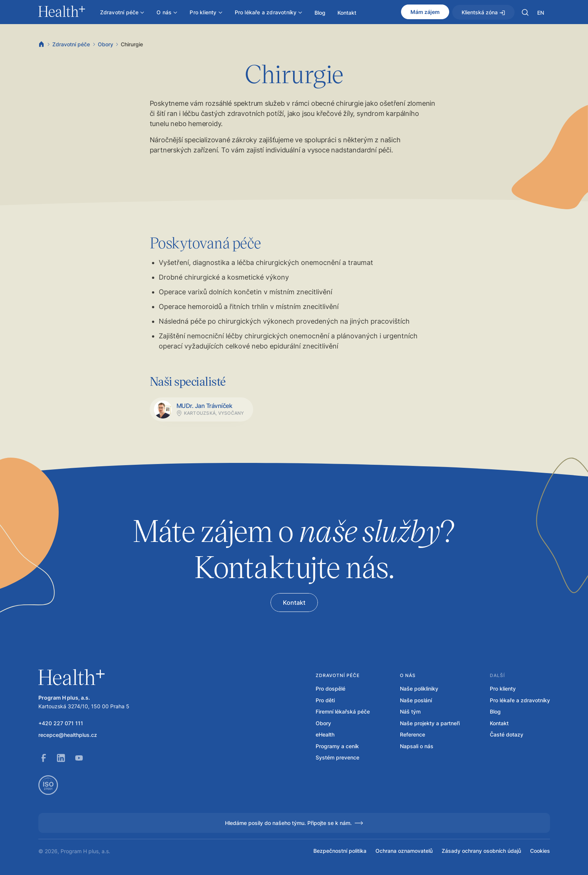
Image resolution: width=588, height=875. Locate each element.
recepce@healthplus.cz (68, 735)
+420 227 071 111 (61, 723)
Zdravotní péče (71, 44)
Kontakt (499, 723)
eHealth (325, 735)
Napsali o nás (417, 746)
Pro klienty (503, 689)
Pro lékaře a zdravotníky (520, 700)
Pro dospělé (330, 689)
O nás (408, 675)
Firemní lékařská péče (343, 712)
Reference (413, 735)
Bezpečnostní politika (340, 851)
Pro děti (325, 700)
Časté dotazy (507, 735)
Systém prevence (337, 758)
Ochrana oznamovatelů (404, 851)
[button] (525, 12)
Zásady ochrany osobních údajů (481, 851)
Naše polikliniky (419, 689)
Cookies (540, 851)
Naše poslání (416, 700)
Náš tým (410, 712)
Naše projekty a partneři (430, 723)
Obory (106, 44)
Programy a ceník (337, 746)
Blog (495, 712)
